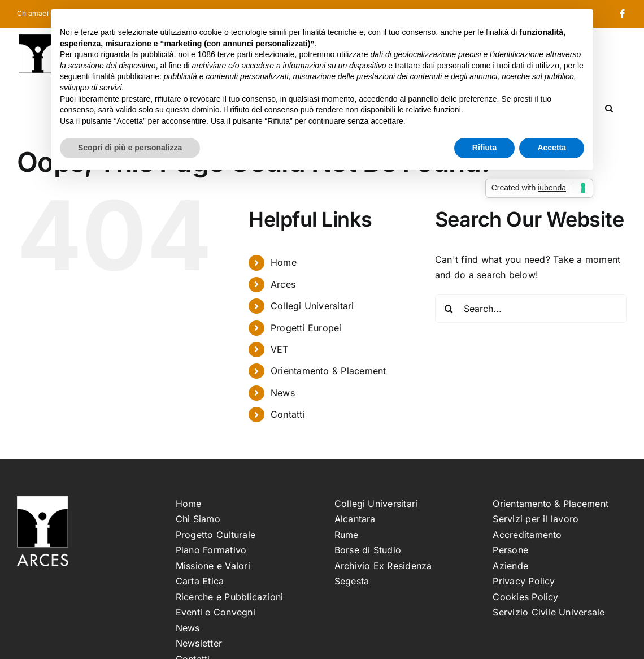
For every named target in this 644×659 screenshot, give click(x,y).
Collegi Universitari (312, 306)
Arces (283, 284)
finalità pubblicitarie (126, 76)
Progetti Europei (306, 328)
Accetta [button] (552, 148)
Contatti (288, 414)
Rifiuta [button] (485, 148)
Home (284, 262)
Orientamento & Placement (328, 371)
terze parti (235, 54)
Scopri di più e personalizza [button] (130, 148)
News (283, 393)
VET (280, 349)
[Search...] (531, 309)
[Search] (449, 309)
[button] (609, 107)
